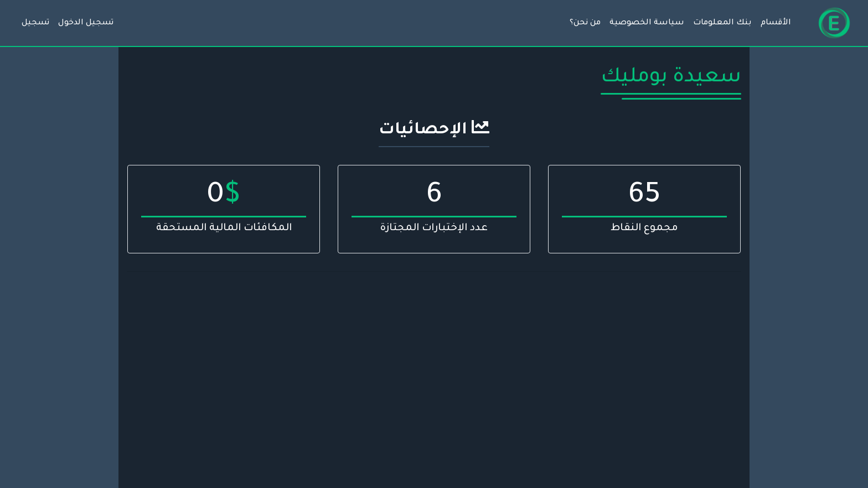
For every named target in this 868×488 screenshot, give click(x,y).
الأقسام (776, 23)
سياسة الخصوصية (647, 23)
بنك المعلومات (722, 23)
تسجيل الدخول (86, 23)
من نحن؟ (585, 23)
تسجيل (35, 23)
